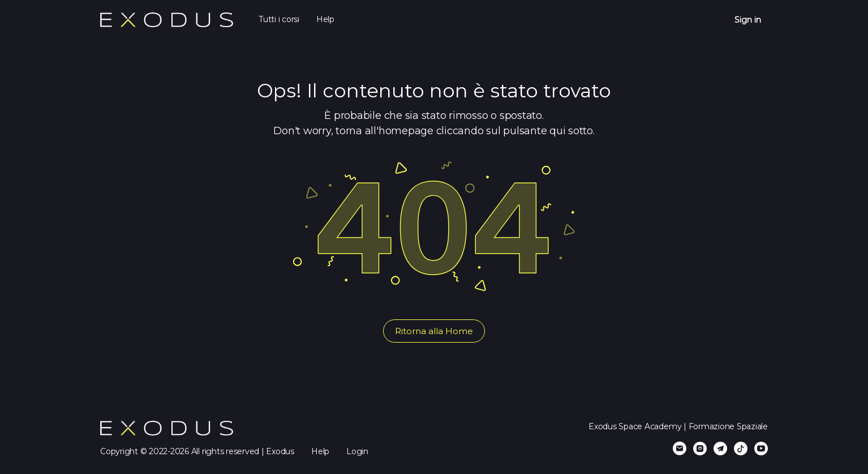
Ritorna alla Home (434, 331)
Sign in (748, 20)
